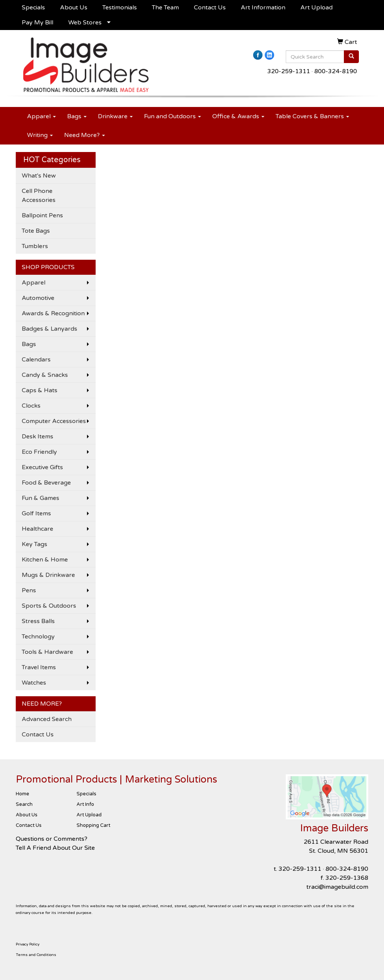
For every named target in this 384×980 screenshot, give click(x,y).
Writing (40, 135)
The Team (165, 8)
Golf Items (36, 513)
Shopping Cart (93, 825)
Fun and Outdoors (172, 116)
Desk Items (37, 437)
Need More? (85, 135)
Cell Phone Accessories (39, 196)
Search (24, 804)
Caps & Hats (40, 390)
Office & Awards (238, 116)
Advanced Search (47, 719)
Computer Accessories (54, 421)
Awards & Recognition (53, 313)
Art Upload (316, 8)
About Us (74, 8)
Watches (34, 683)
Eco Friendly (39, 452)
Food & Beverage (46, 483)
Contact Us (210, 8)
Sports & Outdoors (49, 606)
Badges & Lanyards (49, 329)
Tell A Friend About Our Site (55, 848)
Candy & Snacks (45, 375)
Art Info (85, 804)
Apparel (41, 116)
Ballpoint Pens (42, 215)
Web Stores (85, 23)
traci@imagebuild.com (337, 887)
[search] (351, 57)
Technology (38, 637)
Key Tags (34, 544)
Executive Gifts (42, 467)
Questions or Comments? (52, 839)
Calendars (36, 360)
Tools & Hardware (47, 652)
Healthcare (37, 529)
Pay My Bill (37, 23)
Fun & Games (40, 498)
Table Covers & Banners (312, 116)
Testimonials (120, 8)
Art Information (263, 8)
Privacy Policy (28, 944)
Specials (33, 8)
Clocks (31, 406)
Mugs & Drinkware (48, 575)
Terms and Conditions (36, 955)
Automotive (38, 298)
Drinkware (115, 116)
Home (22, 794)
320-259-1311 (289, 71)
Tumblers (35, 246)
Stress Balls (38, 621)
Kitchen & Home (45, 560)
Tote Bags (36, 231)
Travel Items (39, 667)
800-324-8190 (336, 71)
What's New (39, 176)
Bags (77, 116)
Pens (29, 590)
